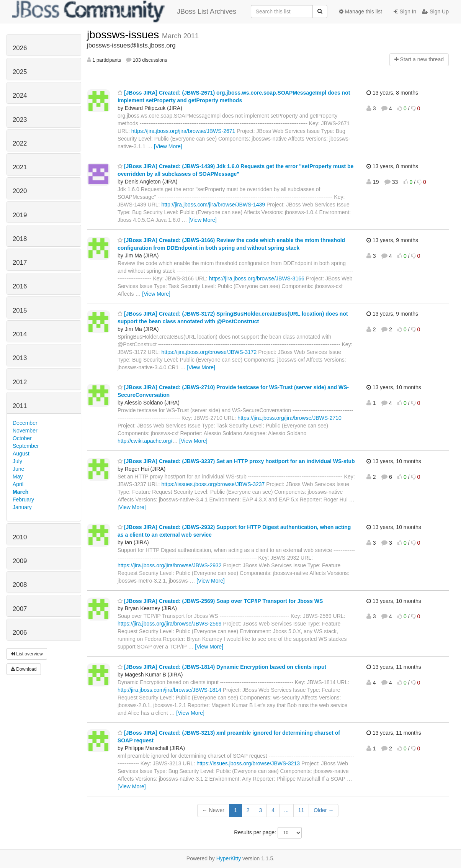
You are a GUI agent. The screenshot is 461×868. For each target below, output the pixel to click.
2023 (20, 120)
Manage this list (360, 11)
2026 (20, 48)
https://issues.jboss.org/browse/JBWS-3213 (248, 763)
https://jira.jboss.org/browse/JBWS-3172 (209, 352)
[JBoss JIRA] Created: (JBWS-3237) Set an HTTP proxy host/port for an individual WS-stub (236, 461)
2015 (20, 310)
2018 (20, 239)
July (17, 461)
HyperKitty (229, 858)
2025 (20, 72)
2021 (20, 167)
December (25, 423)
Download (24, 669)
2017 (20, 263)
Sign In (405, 11)
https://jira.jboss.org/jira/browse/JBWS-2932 (170, 565)
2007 (20, 609)
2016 (20, 286)
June (18, 469)
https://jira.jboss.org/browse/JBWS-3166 (257, 278)
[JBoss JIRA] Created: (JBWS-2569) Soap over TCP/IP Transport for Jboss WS (220, 601)
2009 (20, 561)
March (20, 492)
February (23, 500)
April (18, 484)
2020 (20, 191)
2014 (20, 334)
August (21, 454)
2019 (20, 215)
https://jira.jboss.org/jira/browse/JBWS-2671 (183, 131)
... (286, 810)
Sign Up (435, 11)
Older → (324, 810)
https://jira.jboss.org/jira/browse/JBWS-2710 (289, 418)
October (22, 438)
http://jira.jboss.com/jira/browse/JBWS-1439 (213, 205)
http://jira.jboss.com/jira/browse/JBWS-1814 (169, 690)
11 (301, 810)
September (26, 446)
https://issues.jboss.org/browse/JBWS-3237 (213, 484)
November (25, 431)
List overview (27, 654)
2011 (20, 406)
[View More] (168, 146)
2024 (20, 96)
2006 (20, 633)
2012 (20, 382)
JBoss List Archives (124, 11)
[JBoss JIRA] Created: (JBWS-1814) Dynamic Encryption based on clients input (222, 667)
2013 (20, 358)
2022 (20, 143)
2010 (20, 537)
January (22, 507)
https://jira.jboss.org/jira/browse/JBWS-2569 (170, 624)
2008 (20, 585)
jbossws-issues (124, 35)
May (18, 477)
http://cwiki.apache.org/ (145, 441)
